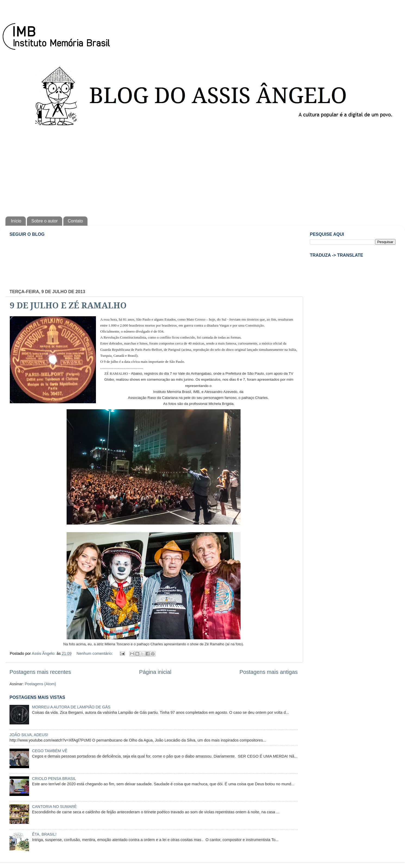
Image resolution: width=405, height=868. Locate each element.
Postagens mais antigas (269, 672)
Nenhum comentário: (95, 653)
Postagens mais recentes (40, 672)
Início (16, 221)
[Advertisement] (202, 170)
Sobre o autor (44, 221)
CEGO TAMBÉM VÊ (50, 751)
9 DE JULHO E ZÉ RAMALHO (68, 306)
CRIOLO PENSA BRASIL (54, 779)
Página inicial (155, 672)
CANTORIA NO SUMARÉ (54, 807)
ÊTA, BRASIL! (44, 834)
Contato (75, 221)
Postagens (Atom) (40, 684)
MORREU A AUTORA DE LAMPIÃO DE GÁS (71, 707)
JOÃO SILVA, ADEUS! (29, 735)
